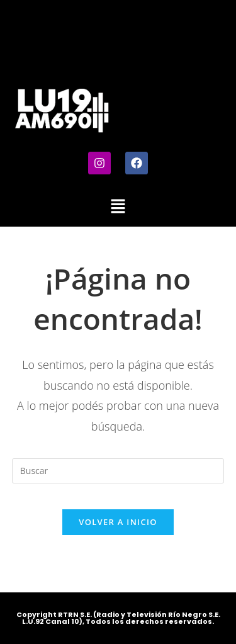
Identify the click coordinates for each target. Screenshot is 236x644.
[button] (118, 206)
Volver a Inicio (118, 522)
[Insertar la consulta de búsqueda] (118, 471)
